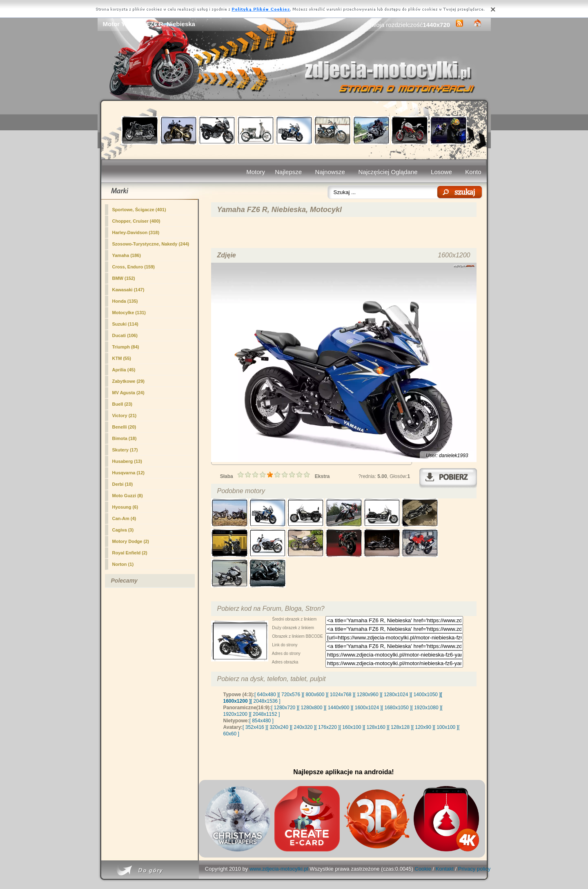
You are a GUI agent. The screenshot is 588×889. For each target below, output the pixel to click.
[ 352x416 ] (255, 727)
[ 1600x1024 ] (367, 708)
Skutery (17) (125, 450)
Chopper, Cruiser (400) (136, 221)
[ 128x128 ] (400, 727)
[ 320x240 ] (279, 727)
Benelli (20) (124, 427)
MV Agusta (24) (128, 393)
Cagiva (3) (123, 530)
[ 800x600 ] (315, 695)
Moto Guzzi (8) (128, 496)
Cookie (423, 869)
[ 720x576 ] (291, 695)
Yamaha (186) (127, 255)
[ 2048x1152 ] (265, 714)
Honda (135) (125, 301)
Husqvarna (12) (128, 473)
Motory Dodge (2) (131, 541)
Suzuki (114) (125, 324)
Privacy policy (474, 869)
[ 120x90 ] (423, 727)
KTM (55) (122, 358)
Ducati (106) (125, 335)
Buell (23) (122, 404)
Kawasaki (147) (128, 290)
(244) (151, 244)
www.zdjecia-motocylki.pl (279, 869)
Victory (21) (125, 415)
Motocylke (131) (129, 313)
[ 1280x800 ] (312, 708)
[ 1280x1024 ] (396, 695)
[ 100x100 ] (446, 727)
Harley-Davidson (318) (136, 232)
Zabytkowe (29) (128, 381)
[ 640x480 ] (266, 695)
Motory (256, 172)
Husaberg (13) (127, 461)
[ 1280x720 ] (285, 708)
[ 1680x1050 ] (397, 708)
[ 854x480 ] (262, 721)
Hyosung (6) (125, 507)
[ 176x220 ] (327, 727)
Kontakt (445, 869)
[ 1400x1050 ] (426, 695)
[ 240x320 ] (303, 727)
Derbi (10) (123, 484)
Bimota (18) (125, 438)
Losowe (441, 172)
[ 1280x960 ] (367, 695)
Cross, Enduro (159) (134, 267)
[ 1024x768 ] (341, 695)
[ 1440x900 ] (339, 708)
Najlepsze (288, 172)
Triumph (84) (126, 347)
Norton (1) (123, 564)
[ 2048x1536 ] (266, 701)
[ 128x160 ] (376, 727)
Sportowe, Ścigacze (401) (139, 210)
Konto (473, 172)
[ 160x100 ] (352, 727)
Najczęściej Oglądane (388, 172)
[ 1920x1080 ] (427, 708)
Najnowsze (330, 172)
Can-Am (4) (124, 518)
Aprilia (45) (124, 370)
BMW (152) (124, 278)
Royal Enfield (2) (130, 553)
